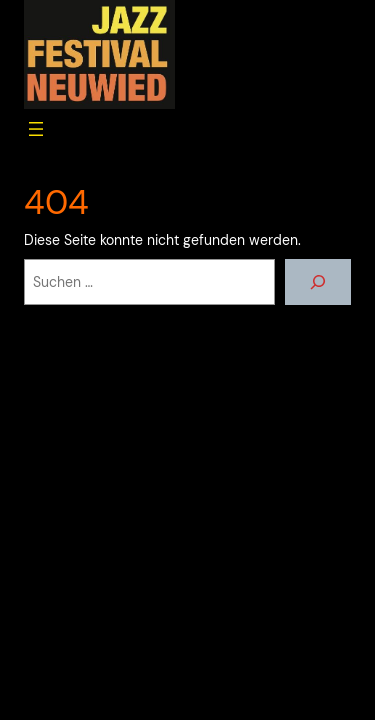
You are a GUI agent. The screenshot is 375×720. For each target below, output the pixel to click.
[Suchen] (318, 282)
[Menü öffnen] (36, 129)
